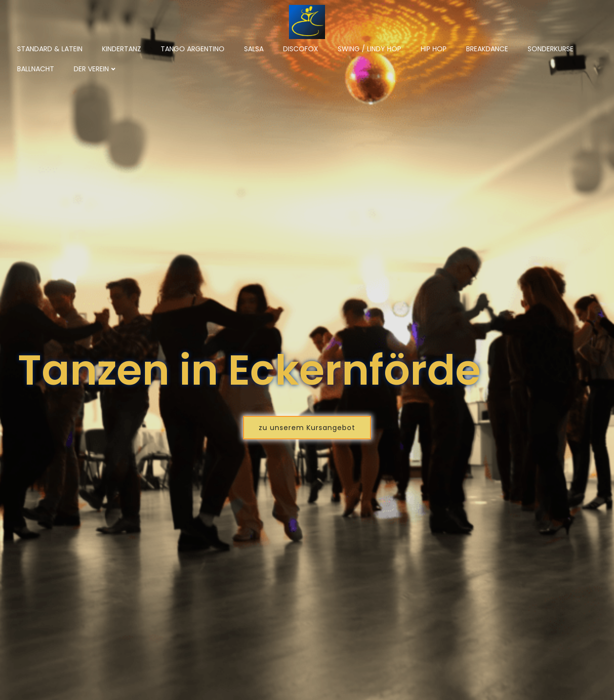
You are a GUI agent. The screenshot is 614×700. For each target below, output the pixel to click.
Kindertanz (122, 49)
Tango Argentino (193, 49)
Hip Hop (434, 49)
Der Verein (96, 69)
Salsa (254, 49)
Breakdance (487, 49)
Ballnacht (36, 69)
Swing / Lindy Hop (369, 49)
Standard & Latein (50, 49)
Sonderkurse (551, 49)
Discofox (301, 49)
